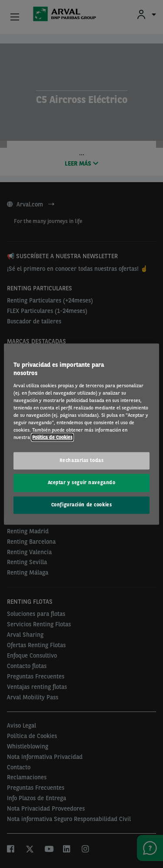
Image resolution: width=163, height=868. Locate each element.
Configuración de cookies (82, 505)
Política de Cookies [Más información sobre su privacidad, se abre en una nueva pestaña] (52, 437)
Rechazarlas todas (82, 460)
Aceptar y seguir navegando (82, 482)
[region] (81, 434)
